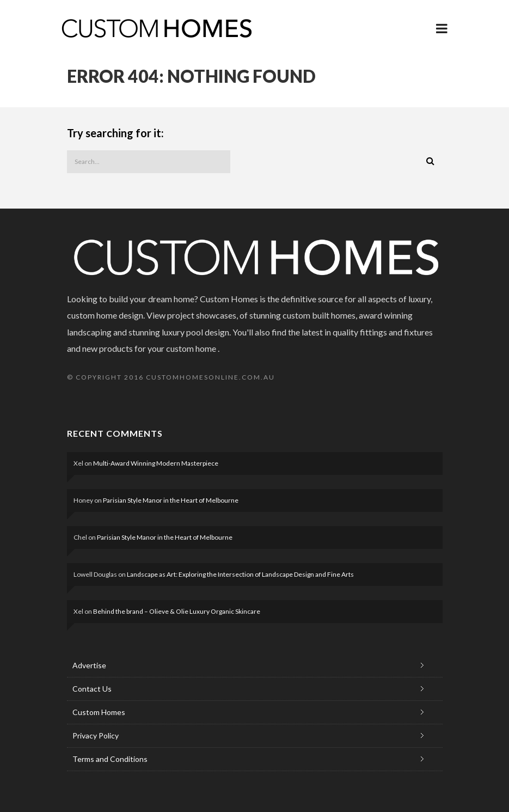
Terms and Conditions (110, 759)
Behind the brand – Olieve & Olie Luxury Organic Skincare (177, 611)
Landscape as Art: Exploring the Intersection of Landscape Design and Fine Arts (240, 574)
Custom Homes (99, 712)
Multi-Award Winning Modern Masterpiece (156, 463)
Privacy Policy (96, 735)
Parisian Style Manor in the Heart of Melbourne (171, 500)
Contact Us (92, 689)
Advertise (89, 665)
